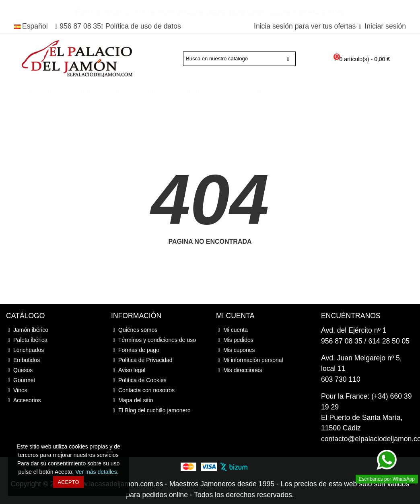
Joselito (179, 91)
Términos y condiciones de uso (153, 340)
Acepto (68, 482)
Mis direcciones (239, 370)
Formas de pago (135, 350)
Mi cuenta (232, 330)
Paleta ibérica (83, 91)
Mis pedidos (235, 340)
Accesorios (41, 101)
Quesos (298, 91)
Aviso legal (128, 370)
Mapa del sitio (132, 400)
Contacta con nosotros (143, 390)
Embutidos (260, 91)
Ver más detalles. (97, 472)
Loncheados (215, 91)
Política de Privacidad (142, 360)
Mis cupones (236, 350)
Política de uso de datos (143, 26)
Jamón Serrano (138, 91)
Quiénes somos (134, 330)
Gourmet (333, 91)
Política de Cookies (139, 380)
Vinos (364, 91)
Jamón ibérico (30, 91)
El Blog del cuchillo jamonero (151, 410)
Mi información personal (250, 360)
